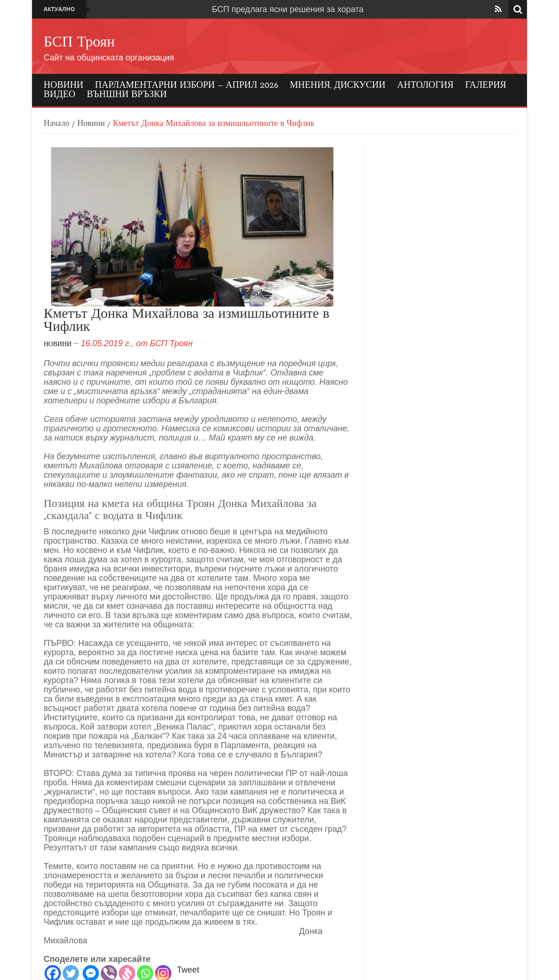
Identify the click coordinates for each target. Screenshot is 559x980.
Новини (64, 86)
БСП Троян (79, 43)
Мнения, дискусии (338, 86)
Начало (56, 124)
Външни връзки (127, 95)
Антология (425, 86)
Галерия (486, 86)
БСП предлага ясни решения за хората (288, 9)
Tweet (188, 970)
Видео (59, 95)
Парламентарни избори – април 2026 (187, 86)
